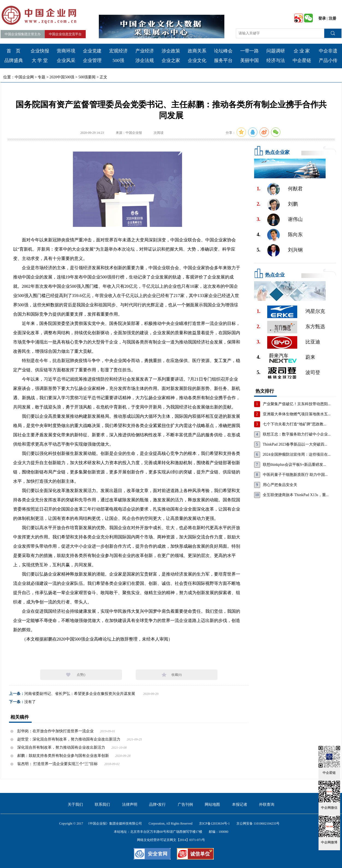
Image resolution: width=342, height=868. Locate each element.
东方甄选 (315, 327)
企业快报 (40, 51)
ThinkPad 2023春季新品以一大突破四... (295, 444)
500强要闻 (87, 77)
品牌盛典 (14, 60)
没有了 (30, 702)
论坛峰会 (223, 51)
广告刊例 (185, 805)
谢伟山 (295, 219)
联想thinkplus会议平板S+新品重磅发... (295, 465)
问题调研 (276, 51)
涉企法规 (145, 60)
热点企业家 (277, 152)
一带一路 (249, 51)
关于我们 (75, 805)
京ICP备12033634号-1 (214, 823)
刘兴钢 (295, 250)
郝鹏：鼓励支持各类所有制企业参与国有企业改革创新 (63, 756)
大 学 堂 (40, 60)
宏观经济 (118, 51)
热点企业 (275, 275)
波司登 (313, 372)
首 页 (14, 51)
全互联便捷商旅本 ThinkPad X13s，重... (296, 495)
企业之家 (171, 60)
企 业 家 (302, 51)
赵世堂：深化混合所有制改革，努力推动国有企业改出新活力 (69, 739)
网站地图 (212, 805)
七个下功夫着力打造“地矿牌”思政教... (295, 424)
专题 (41, 77)
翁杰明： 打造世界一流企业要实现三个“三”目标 (58, 764)
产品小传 (328, 60)
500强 (118, 60)
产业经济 (145, 51)
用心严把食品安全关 (280, 485)
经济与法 (276, 60)
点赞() (81, 675)
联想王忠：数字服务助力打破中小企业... (297, 434)
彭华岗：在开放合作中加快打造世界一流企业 (55, 731)
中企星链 (302, 60)
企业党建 (92, 51)
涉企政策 (171, 51)
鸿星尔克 (315, 311)
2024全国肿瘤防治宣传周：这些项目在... (297, 454)
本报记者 (240, 805)
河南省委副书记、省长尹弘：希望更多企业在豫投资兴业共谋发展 (80, 694)
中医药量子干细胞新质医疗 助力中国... (295, 475)
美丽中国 (249, 60)
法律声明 (130, 805)
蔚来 (310, 357)
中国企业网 (24, 77)
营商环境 (66, 51)
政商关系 (197, 51)
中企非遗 (328, 51)
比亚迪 (313, 342)
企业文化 (197, 60)
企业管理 (92, 60)
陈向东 (295, 235)
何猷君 (295, 189)
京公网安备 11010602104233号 (258, 823)
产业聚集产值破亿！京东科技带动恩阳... (297, 404)
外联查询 (267, 805)
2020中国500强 (62, 77)
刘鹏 (293, 204)
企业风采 (66, 60)
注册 (332, 18)
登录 (322, 18)
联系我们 (102, 805)
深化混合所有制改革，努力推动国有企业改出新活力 (61, 747)
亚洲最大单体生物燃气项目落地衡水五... (297, 414)
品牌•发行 (157, 805)
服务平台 (223, 60)
